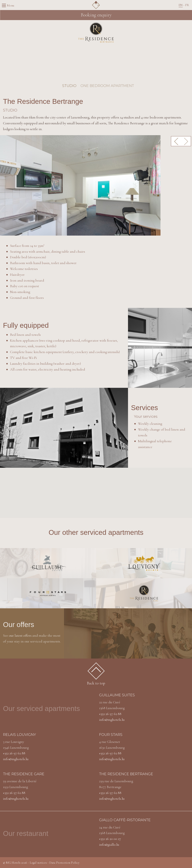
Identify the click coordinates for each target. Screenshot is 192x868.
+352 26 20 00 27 (110, 839)
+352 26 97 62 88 (110, 714)
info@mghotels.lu (112, 720)
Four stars (111, 735)
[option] (96, 185)
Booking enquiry (96, 15)
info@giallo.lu (109, 845)
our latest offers (20, 635)
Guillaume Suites (117, 695)
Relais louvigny (19, 735)
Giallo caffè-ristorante (125, 820)
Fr (187, 5)
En (181, 5)
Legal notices (38, 863)
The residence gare (24, 774)
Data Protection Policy (64, 863)
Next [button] (186, 141)
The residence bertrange (126, 774)
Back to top (96, 675)
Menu (5, 5)
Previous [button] (176, 141)
